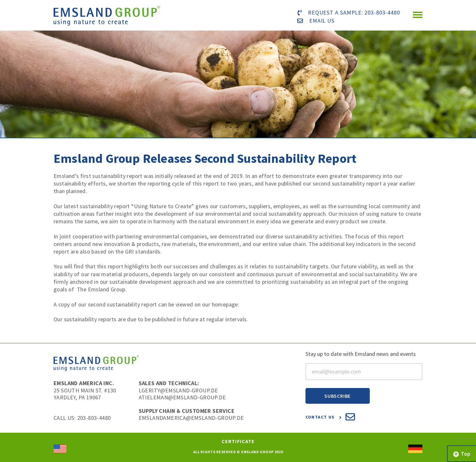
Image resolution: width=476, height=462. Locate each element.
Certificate (238, 441)
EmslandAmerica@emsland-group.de (191, 418)
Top (462, 454)
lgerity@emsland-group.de (178, 390)
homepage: (226, 304)
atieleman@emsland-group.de (182, 397)
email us (322, 21)
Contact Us (331, 417)
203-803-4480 (382, 13)
